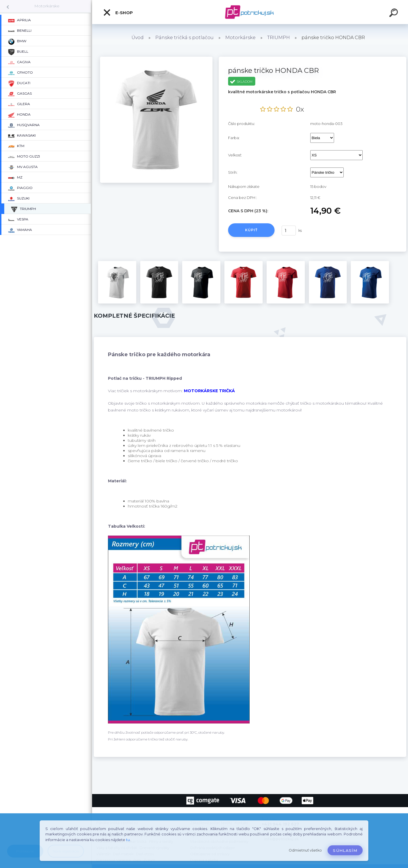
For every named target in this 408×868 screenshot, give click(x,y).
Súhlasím (345, 850)
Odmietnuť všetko (305, 850)
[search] (394, 14)
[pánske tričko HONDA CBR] (156, 59)
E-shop (118, 12)
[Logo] (250, 12)
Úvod (138, 38)
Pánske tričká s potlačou (184, 38)
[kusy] (289, 231)
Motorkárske (47, 6)
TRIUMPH (279, 38)
